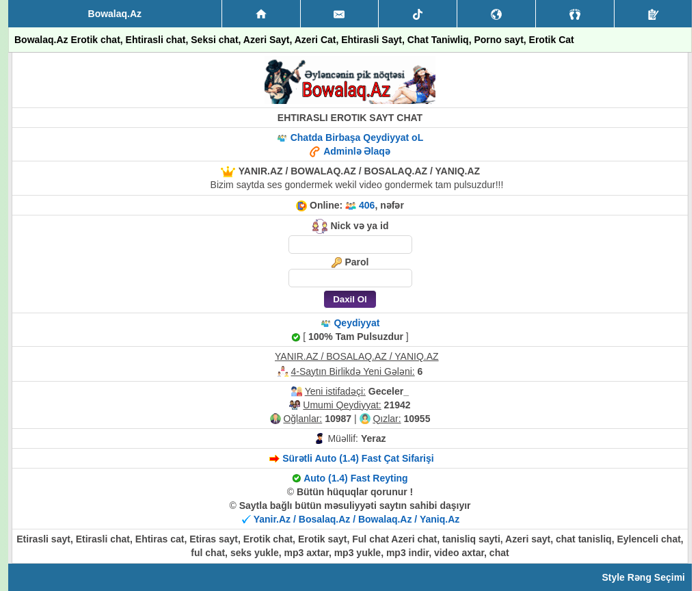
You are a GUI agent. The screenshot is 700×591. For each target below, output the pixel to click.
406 (367, 205)
